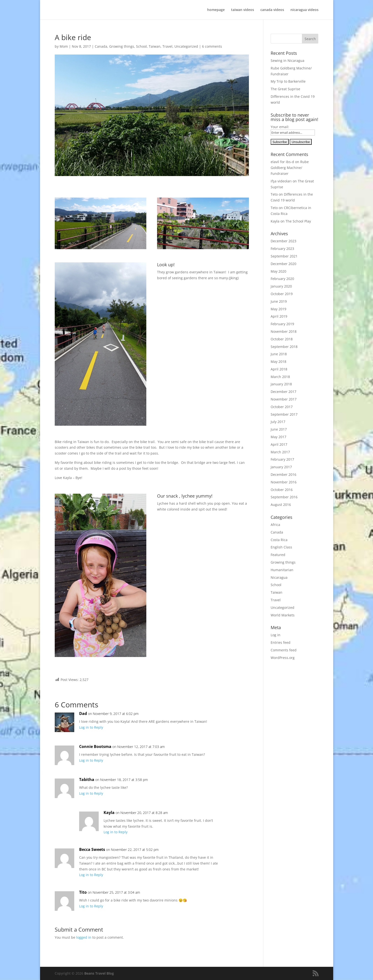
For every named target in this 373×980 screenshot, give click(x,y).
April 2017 (279, 444)
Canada (101, 46)
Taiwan (155, 46)
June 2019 (279, 301)
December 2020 (283, 264)
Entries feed (281, 642)
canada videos (272, 10)
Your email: (280, 127)
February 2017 (282, 459)
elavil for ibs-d (282, 162)
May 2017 (278, 437)
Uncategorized (186, 46)
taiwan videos (243, 10)
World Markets (283, 615)
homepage (216, 10)
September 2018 (284, 347)
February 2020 (282, 279)
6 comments (212, 46)
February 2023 (282, 249)
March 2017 (280, 452)
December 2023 (283, 241)
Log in (276, 635)
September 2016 (284, 497)
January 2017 (281, 467)
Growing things (122, 46)
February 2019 (282, 324)
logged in (84, 937)
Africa (275, 525)
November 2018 (284, 331)
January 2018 (281, 384)
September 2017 (284, 414)
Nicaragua (279, 577)
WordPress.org (283, 658)
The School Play (298, 221)
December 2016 (283, 474)
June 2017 (279, 429)
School (141, 46)
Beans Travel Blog (99, 973)
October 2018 (282, 339)
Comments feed (284, 650)
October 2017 (282, 407)
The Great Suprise (285, 89)
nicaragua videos (304, 10)
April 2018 (279, 369)
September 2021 (284, 256)
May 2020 (278, 271)
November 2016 (284, 482)
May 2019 (278, 309)
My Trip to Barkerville (288, 81)
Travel (167, 46)
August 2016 (281, 505)
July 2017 (278, 422)
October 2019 (282, 294)
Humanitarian (282, 570)
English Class (281, 547)
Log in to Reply (91, 727)
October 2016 (282, 490)
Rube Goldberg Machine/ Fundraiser (290, 168)
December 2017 (283, 392)
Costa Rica (279, 540)
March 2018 (280, 377)
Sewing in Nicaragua (288, 61)
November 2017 (284, 399)
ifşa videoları (281, 181)
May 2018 (278, 362)
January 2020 (281, 286)
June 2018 (279, 354)
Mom (64, 46)
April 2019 (279, 316)
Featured (278, 555)
